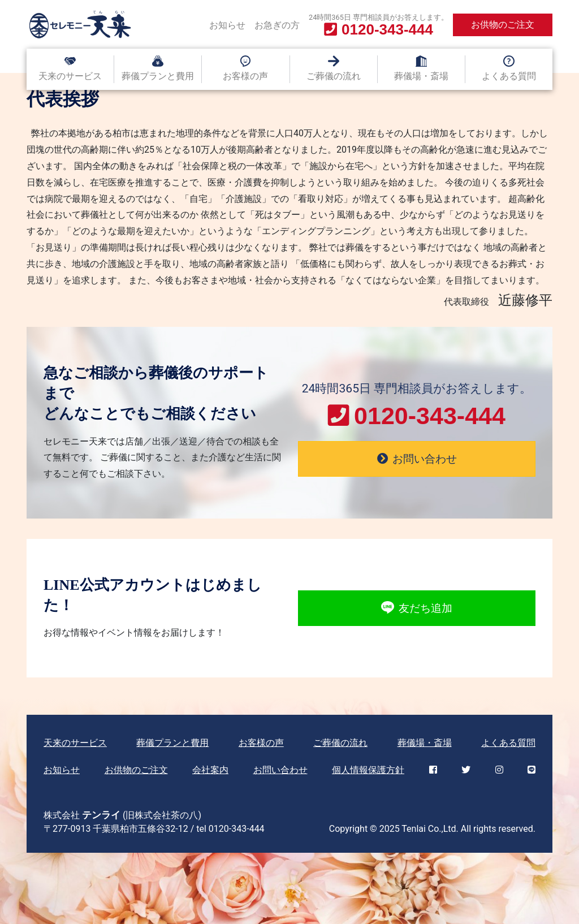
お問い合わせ (280, 770)
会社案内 (210, 770)
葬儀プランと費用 (158, 76)
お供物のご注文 (503, 25)
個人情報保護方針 (368, 770)
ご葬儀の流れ (334, 76)
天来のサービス (70, 76)
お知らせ (227, 25)
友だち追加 (416, 608)
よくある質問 (509, 76)
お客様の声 (245, 76)
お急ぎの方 (277, 25)
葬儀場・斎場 (421, 76)
